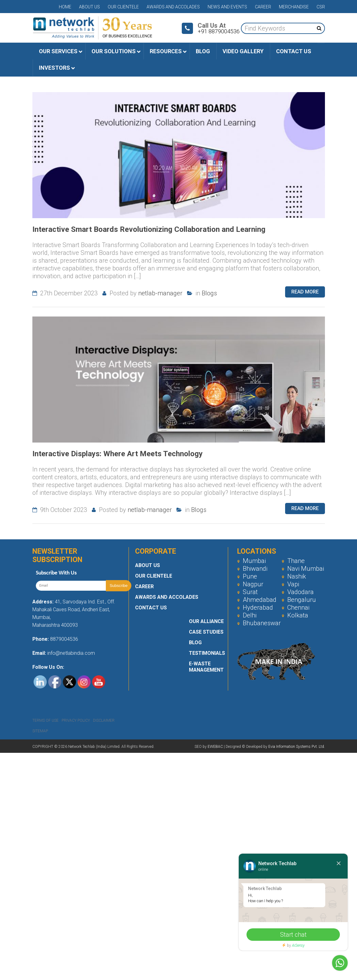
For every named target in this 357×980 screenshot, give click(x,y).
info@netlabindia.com (70, 653)
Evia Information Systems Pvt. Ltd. (297, 747)
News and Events (227, 7)
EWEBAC (215, 747)
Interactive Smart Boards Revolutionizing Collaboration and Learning (149, 229)
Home (65, 7)
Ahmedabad (257, 600)
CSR (321, 7)
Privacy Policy (76, 720)
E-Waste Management (206, 667)
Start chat (293, 935)
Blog (195, 642)
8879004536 (64, 639)
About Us (89, 7)
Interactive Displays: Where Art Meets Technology (117, 454)
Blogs (209, 293)
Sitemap (40, 731)
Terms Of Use (45, 720)
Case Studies (206, 632)
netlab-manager (160, 293)
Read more (305, 292)
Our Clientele (123, 7)
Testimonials (207, 653)
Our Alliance (206, 621)
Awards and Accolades (173, 7)
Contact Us (151, 608)
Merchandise (294, 7)
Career (263, 7)
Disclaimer (104, 720)
